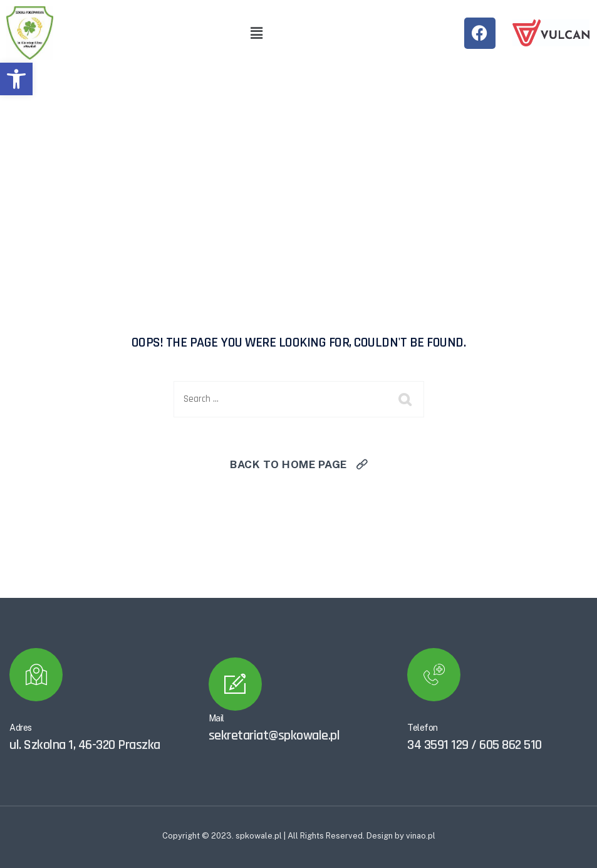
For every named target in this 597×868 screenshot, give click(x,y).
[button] (16, 79)
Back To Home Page (288, 464)
